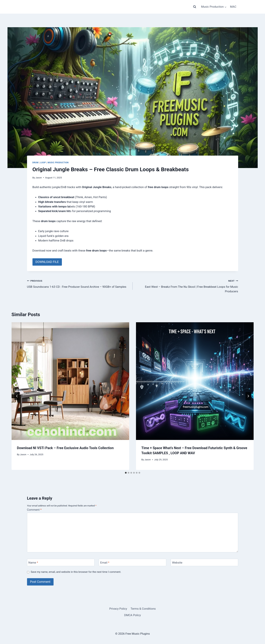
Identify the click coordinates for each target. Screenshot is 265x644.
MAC (233, 7)
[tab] (126, 473)
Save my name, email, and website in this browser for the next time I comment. (76, 572)
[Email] (132, 562)
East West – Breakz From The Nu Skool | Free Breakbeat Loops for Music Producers (187, 286)
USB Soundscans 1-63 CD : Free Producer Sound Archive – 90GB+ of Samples (78, 283)
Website (177, 563)
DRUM (36, 163)
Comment (34, 510)
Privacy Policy (118, 609)
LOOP (43, 163)
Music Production (58, 163)
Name (33, 563)
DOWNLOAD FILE (47, 262)
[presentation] (70, 381)
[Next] (248, 396)
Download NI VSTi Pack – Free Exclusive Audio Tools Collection (65, 448)
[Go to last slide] (17, 396)
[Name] (61, 562)
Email (105, 563)
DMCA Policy (133, 615)
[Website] (204, 562)
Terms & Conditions (143, 609)
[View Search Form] (195, 7)
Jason (39, 178)
